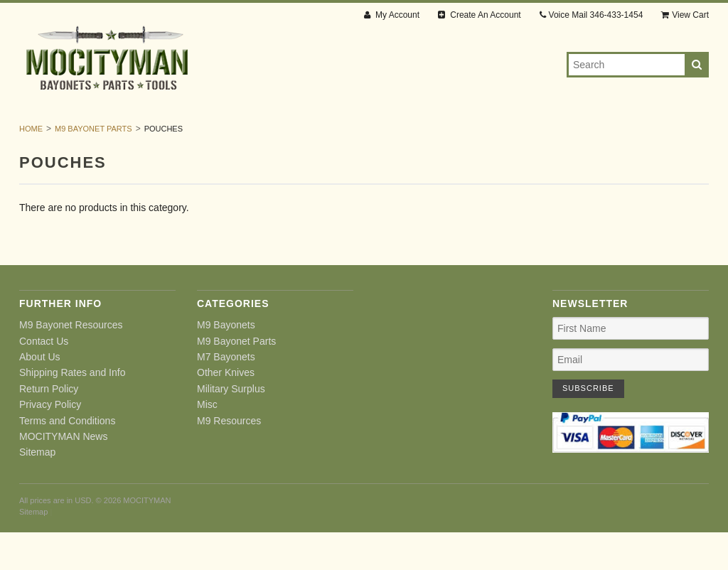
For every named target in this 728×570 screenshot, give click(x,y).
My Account (392, 15)
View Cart (685, 15)
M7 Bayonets (296, 135)
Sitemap (37, 490)
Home (31, 166)
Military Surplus (490, 135)
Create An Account (480, 15)
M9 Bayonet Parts (192, 135)
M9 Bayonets (89, 135)
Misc (567, 135)
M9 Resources (635, 135)
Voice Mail (591, 15)
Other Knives (386, 135)
